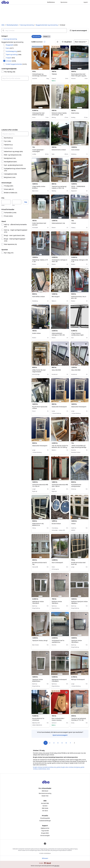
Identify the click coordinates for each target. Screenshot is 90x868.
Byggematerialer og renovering (47, 25)
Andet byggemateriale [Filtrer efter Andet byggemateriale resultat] (16, 64)
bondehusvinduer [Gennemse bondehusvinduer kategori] (48, 767)
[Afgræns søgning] (15, 134)
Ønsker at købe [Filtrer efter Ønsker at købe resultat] (11, 193)
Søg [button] (26, 202)
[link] (9, 39)
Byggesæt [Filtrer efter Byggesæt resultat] (12, 45)
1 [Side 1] (46, 743)
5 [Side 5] (62, 743)
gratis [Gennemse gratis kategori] (58, 767)
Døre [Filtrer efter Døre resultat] (10, 48)
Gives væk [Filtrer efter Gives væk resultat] (9, 189)
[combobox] (34, 30)
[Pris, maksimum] (17, 202)
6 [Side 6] (66, 743)
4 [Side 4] (58, 743)
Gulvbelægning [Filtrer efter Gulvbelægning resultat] (14, 51)
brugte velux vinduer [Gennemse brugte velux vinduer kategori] (67, 767)
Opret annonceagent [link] (60, 735)
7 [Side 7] (70, 743)
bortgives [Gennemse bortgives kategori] (77, 767)
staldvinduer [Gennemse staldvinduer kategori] (42, 769)
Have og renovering (27, 25)
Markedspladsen (12, 25)
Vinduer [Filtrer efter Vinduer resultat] (11, 61)
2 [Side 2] (50, 743)
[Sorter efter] (81, 42)
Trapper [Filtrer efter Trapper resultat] (10, 58)
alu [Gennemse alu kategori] (55, 767)
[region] (40, 58)
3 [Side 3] (54, 743)
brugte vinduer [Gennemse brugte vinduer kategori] (37, 767)
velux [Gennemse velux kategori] (48, 769)
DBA (3, 25)
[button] (78, 30)
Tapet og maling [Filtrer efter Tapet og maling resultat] (14, 54)
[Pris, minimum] (6, 202)
